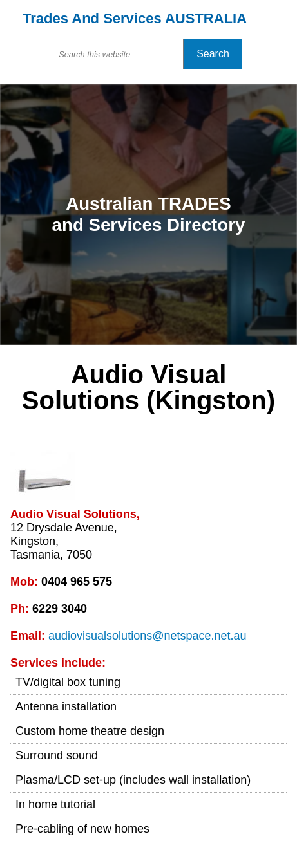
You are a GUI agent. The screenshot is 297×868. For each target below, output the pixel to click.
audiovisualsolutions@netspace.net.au (147, 636)
